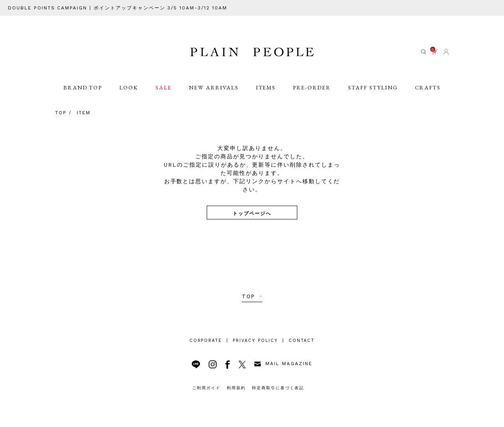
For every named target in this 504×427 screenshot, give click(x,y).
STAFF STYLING (373, 87)
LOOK (129, 87)
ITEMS (266, 87)
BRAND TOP (83, 87)
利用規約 (236, 388)
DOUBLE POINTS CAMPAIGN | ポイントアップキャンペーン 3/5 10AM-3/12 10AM (118, 8)
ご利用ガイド (206, 388)
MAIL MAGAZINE (283, 364)
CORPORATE (206, 341)
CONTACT (302, 341)
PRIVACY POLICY (255, 341)
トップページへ (252, 213)
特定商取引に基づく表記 (278, 388)
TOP (249, 296)
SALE (164, 87)
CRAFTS (428, 87)
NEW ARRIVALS (214, 87)
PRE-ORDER (312, 87)
